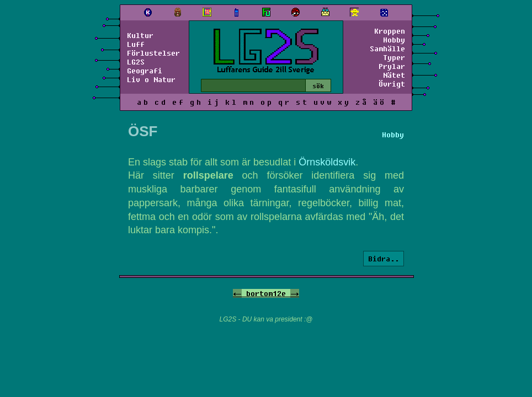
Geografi (145, 71)
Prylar (392, 66)
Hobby (394, 40)
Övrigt (392, 84)
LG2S (136, 62)
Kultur (140, 35)
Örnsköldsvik (327, 162)
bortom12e (266, 293)
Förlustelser (153, 53)
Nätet (394, 75)
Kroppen (390, 31)
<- (237, 293)
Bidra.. (384, 259)
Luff (136, 44)
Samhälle (387, 49)
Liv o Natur (151, 79)
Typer (394, 57)
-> (295, 293)
